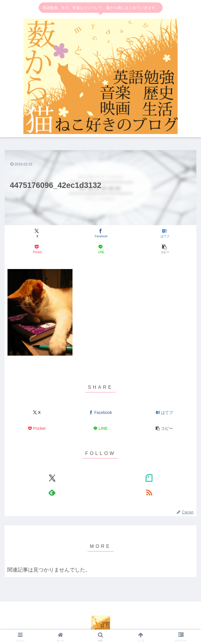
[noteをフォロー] (149, 478)
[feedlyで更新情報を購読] (52, 492)
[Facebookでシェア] (100, 233)
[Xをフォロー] (52, 478)
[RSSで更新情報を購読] (149, 492)
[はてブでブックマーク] (164, 233)
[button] (164, 249)
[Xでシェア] (37, 233)
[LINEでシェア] (100, 249)
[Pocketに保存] (37, 249)
